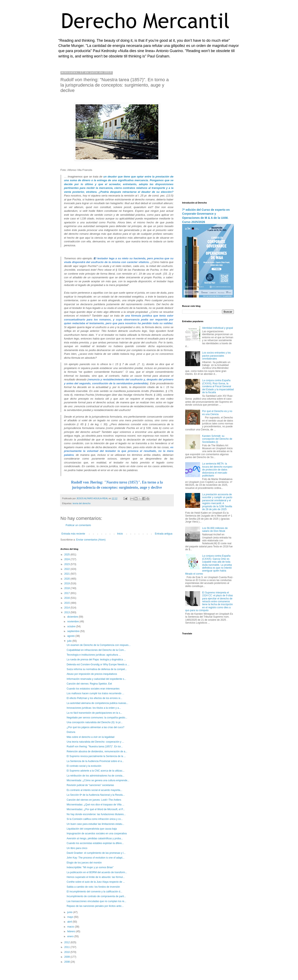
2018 (67, 588)
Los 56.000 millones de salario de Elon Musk (215, 530)
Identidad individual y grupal (218, 328)
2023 (67, 564)
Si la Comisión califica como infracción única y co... (95, 819)
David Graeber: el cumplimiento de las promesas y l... (96, 853)
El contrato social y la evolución (84, 766)
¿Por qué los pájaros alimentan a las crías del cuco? (96, 727)
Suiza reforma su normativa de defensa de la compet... (97, 669)
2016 (67, 598)
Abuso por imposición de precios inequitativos (92, 674)
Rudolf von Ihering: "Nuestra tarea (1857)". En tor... (95, 747)
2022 (67, 569)
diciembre (73, 617)
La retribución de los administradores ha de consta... (96, 776)
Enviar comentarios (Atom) (91, 540)
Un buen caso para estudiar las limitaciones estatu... (95, 824)
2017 (67, 593)
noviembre (73, 622)
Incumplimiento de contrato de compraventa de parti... (96, 896)
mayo (71, 917)
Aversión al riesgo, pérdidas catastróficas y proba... (95, 838)
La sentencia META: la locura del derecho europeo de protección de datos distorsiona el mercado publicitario (217, 470)
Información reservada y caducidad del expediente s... (96, 679)
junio (70, 912)
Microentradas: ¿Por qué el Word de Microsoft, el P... (96, 809)
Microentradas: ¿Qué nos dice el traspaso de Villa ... (96, 805)
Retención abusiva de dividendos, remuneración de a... (97, 751)
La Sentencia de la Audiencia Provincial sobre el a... (95, 761)
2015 (67, 603)
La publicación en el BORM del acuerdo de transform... (97, 872)
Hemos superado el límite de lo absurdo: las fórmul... (96, 877)
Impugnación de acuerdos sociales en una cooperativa (97, 834)
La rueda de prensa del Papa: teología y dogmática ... (96, 660)
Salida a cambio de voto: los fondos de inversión (93, 887)
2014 (67, 608)
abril (70, 922)
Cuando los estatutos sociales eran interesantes (93, 689)
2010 (67, 952)
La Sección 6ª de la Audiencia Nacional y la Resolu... (96, 795)
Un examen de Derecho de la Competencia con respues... (99, 645)
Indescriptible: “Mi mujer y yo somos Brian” (90, 867)
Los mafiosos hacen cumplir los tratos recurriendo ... (95, 693)
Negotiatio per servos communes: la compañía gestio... (97, 718)
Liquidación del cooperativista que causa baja (92, 829)
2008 (67, 962)
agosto (71, 636)
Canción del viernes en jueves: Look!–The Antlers (94, 800)
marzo (71, 927)
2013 (67, 612)
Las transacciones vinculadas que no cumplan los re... (96, 901)
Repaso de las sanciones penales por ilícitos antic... (95, 906)
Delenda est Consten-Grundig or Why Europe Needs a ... (98, 664)
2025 (67, 555)
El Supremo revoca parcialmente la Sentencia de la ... (96, 756)
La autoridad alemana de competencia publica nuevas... (97, 703)
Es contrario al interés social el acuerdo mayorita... (94, 790)
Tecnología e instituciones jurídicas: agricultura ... (94, 655)
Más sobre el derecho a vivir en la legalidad (91, 737)
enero (71, 936)
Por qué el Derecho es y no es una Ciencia (217, 413)
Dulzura (71, 732)
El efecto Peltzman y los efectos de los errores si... (94, 698)
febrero (71, 931)
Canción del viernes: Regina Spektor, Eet (89, 684)
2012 (67, 942)
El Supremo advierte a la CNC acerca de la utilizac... (96, 771)
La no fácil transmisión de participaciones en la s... (94, 713)
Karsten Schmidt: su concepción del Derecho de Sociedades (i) (217, 439)
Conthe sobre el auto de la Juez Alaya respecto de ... (96, 882)
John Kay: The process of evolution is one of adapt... (96, 858)
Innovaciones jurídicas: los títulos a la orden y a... (94, 708)
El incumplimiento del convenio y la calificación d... (94, 892)
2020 (67, 579)
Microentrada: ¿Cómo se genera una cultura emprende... (98, 780)
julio (70, 641)
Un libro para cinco (77, 848)
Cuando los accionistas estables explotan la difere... (95, 843)
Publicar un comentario (78, 525)
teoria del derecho (82, 503)
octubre (72, 626)
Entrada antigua (164, 534)
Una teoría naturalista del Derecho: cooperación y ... (95, 742)
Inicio (120, 534)
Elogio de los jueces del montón (84, 863)
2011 (67, 947)
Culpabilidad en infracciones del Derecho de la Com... (96, 650)
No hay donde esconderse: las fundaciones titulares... (96, 814)
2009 (67, 957)
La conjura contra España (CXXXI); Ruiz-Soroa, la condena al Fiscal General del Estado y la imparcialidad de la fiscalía (218, 386)
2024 (67, 559)
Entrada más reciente (73, 534)
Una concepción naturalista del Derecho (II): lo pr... (95, 722)
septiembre (74, 631)
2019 (67, 583)
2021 (67, 574)
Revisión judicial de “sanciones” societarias (90, 785)
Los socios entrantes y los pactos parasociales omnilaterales (216, 356)
